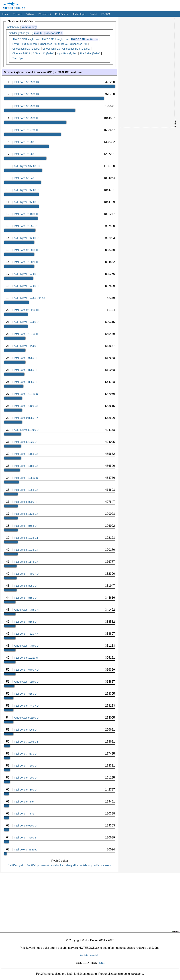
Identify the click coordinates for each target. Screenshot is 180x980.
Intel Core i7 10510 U (26, 478)
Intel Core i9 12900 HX (27, 106)
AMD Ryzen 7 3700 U (26, 646)
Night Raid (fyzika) (67, 53)
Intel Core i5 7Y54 (24, 802)
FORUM (106, 14)
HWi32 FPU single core (56, 39)
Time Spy (18, 58)
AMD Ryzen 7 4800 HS (27, 274)
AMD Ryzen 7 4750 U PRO (29, 298)
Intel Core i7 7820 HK (26, 634)
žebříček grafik (16, 865)
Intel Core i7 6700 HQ (26, 670)
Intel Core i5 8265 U (25, 730)
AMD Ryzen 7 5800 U (26, 190)
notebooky (13, 27)
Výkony (30, 14)
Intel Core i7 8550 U (25, 598)
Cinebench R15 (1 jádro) (54, 44)
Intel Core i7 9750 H (25, 358)
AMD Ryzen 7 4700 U (26, 322)
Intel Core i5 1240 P (25, 178)
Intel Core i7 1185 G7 (26, 466)
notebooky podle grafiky (65, 865)
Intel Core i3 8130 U (25, 754)
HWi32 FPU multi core (25, 44)
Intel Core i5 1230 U (25, 442)
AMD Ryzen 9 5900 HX (27, 166)
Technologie (79, 14)
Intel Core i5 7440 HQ (26, 706)
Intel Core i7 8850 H (25, 382)
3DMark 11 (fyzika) (44, 53)
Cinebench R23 (21, 53)
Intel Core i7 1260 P (25, 154)
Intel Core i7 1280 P (25, 142)
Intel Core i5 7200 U (25, 778)
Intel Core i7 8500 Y (25, 838)
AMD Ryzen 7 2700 (25, 346)
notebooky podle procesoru (96, 865)
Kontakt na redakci (90, 955)
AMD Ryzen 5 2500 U (26, 718)
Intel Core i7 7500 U (25, 766)
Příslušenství (62, 14)
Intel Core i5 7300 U (25, 790)
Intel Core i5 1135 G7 (26, 514)
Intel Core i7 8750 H (25, 370)
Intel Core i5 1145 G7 (26, 562)
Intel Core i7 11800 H (26, 214)
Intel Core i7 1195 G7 (26, 406)
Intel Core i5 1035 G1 (26, 538)
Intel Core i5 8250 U (25, 586)
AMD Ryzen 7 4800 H (26, 286)
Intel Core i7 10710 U (26, 394)
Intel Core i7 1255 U (25, 226)
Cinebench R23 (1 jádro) (76, 49)
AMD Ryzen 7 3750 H (26, 610)
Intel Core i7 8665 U (25, 622)
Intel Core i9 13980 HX (27, 82)
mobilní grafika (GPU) (21, 33)
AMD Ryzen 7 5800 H (26, 202)
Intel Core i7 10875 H (26, 262)
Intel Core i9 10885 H (26, 250)
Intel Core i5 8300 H (25, 502)
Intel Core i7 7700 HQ (26, 574)
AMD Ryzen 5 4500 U (26, 430)
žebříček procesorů (38, 865)
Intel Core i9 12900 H (26, 118)
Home (5, 14)
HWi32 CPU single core (27, 39)
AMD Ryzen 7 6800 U (26, 238)
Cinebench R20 (51, 49)
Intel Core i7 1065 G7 (26, 490)
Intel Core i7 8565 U (25, 526)
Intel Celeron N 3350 (26, 850)
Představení (45, 14)
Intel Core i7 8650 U (25, 694)
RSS (102, 963)
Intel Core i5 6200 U (25, 826)
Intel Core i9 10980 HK (27, 310)
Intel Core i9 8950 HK (26, 418)
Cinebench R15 (79, 44)
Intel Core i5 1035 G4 (26, 550)
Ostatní (93, 14)
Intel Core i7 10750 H (26, 334)
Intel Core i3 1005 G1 (26, 742)
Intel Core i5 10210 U (26, 658)
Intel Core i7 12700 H (26, 130)
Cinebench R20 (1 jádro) (26, 49)
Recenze (18, 14)
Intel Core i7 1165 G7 (26, 454)
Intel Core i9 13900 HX (27, 94)
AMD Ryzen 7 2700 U (26, 682)
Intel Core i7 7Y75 (24, 814)
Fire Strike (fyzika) (90, 53)
